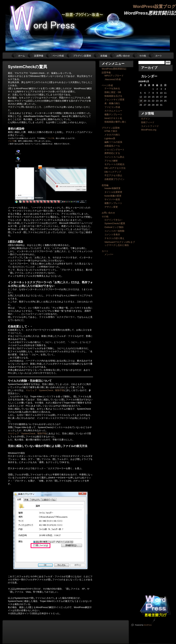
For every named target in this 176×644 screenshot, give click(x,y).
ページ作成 (58, 56)
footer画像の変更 (113, 196)
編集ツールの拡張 (113, 142)
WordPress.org (149, 130)
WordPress (148, 625)
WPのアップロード (114, 76)
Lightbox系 (110, 138)
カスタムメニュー (113, 111)
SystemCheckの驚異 (115, 223)
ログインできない (113, 220)
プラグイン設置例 (82, 56)
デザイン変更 (111, 207)
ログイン (146, 119)
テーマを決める (112, 88)
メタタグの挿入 (112, 135)
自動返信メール (112, 146)
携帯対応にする (112, 153)
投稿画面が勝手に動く (116, 122)
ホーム (21, 56)
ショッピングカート (114, 150)
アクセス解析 (111, 161)
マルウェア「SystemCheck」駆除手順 (45, 390)
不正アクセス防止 (113, 175)
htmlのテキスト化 (113, 118)
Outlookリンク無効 (114, 227)
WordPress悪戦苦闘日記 (114, 69)
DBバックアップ (113, 172)
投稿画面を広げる (113, 96)
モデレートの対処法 (114, 164)
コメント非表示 (112, 235)
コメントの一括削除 (114, 231)
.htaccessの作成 (113, 79)
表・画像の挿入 (112, 103)
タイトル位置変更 (113, 192)
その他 (143, 56)
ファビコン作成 (112, 107)
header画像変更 (112, 188)
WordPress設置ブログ (154, 6)
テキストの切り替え (114, 238)
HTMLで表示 (111, 131)
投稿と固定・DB (113, 92)
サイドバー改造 (112, 199)
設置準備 (39, 56)
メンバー (109, 254)
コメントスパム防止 (114, 157)
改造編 (104, 56)
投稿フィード (148, 122)
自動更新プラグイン (114, 179)
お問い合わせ (123, 56)
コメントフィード (150, 126)
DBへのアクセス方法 (115, 168)
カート (159, 56)
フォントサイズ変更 (114, 100)
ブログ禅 (51, 138)
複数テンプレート (113, 114)
